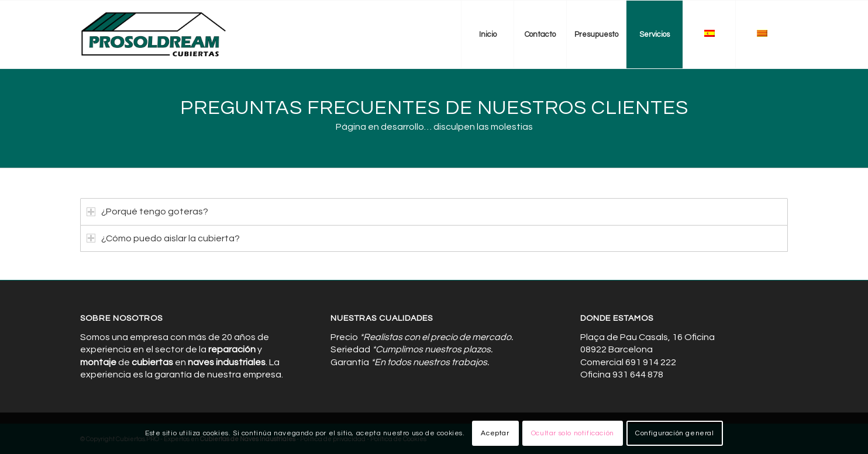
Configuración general (675, 433)
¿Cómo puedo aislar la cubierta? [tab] (163, 238)
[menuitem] (487, 34)
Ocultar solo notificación (573, 433)
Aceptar (495, 433)
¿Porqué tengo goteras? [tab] (147, 212)
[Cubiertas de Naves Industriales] (154, 34)
